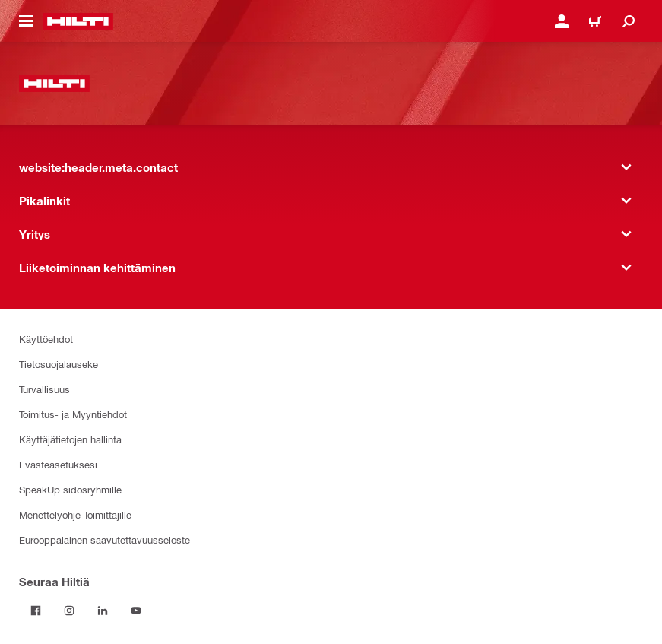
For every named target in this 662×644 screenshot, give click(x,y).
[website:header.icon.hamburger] (26, 21)
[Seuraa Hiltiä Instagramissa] (69, 611)
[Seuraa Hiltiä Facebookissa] (36, 611)
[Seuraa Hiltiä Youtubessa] (136, 611)
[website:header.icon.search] (629, 21)
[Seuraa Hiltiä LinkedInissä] (103, 611)
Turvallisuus (44, 389)
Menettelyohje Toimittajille (75, 514)
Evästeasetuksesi (58, 464)
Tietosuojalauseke (59, 364)
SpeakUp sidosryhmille (70, 489)
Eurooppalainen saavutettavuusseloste (105, 539)
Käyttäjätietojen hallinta (70, 439)
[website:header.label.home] (78, 21)
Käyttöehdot (46, 339)
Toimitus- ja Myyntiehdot (73, 414)
